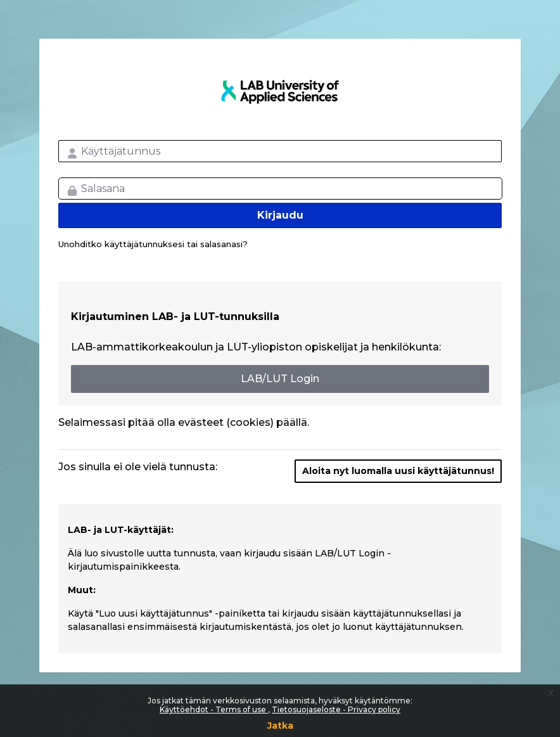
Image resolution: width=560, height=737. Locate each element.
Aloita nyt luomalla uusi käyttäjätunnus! (398, 471)
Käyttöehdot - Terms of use (214, 709)
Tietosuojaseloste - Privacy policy (336, 709)
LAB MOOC (280, 92)
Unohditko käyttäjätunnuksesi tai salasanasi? (153, 244)
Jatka (280, 726)
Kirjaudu (280, 215)
